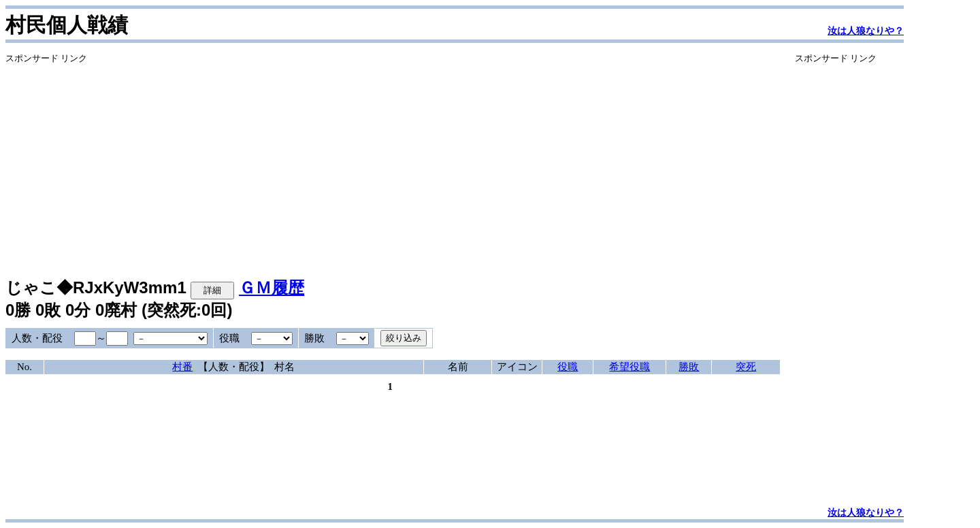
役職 (568, 367)
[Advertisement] (393, 160)
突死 (746, 367)
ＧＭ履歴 (272, 287)
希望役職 (630, 367)
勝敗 (689, 367)
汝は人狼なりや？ (866, 31)
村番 (182, 367)
